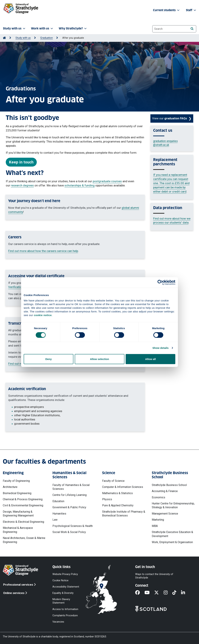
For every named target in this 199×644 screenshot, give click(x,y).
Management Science (165, 514)
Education (58, 501)
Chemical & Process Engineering (23, 499)
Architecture (10, 487)
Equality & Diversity (63, 593)
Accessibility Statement (66, 587)
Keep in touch (21, 162)
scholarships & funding (80, 185)
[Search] (192, 29)
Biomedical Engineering (17, 493)
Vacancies (58, 622)
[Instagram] (168, 593)
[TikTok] (177, 593)
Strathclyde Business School (169, 485)
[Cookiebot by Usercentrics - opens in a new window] (160, 282)
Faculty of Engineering (16, 481)
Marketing (158, 520)
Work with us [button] (42, 28)
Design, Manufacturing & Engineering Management (18, 514)
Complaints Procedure (65, 615)
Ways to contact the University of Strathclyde (154, 576)
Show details (161, 348)
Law (55, 520)
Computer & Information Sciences (123, 487)
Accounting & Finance (165, 491)
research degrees (22, 185)
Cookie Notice (60, 580)
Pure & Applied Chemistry (118, 505)
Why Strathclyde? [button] (73, 28)
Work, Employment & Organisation (172, 542)
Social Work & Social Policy (69, 532)
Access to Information (65, 609)
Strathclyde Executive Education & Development (172, 534)
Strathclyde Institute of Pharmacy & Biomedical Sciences (124, 514)
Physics (107, 499)
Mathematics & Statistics (117, 493)
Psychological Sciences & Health (73, 526)
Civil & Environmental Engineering (23, 505)
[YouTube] (149, 593)
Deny (49, 359)
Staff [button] (191, 10)
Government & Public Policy (69, 507)
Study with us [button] (14, 28)
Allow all (150, 359)
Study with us (23, 38)
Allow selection (99, 359)
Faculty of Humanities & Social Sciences (71, 487)
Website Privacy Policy (65, 574)
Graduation (47, 38)
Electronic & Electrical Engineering (23, 522)
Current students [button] (167, 10)
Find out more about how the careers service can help (43, 251)
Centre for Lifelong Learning (70, 495)
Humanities (59, 514)
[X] (159, 593)
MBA (155, 526)
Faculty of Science (113, 481)
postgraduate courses (107, 181)
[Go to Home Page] (4, 38)
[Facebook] (140, 593)
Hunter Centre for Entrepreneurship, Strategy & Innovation (173, 505)
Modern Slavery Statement (61, 601)
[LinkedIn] (185, 593)
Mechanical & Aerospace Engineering (18, 530)
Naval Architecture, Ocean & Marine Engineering (24, 540)
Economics (158, 497)
